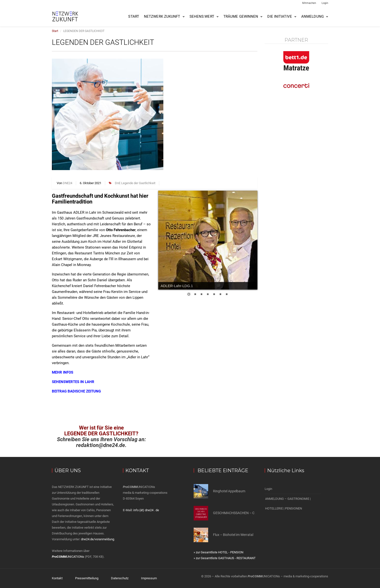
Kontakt (57, 578)
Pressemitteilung (87, 578)
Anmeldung (313, 16)
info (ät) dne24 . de (146, 510)
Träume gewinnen (241, 16)
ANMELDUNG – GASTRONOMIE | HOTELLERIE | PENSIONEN (288, 504)
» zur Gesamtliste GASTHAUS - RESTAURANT (225, 558)
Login (325, 3)
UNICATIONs (68, 557)
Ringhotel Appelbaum (229, 491)
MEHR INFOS (63, 372)
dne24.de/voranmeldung (98, 539)
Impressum (149, 578)
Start (134, 16)
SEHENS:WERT (202, 16)
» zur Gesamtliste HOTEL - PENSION (218, 552)
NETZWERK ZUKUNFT (162, 16)
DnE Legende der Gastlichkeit (135, 183)
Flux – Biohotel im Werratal (233, 535)
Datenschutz (120, 578)
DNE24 (67, 183)
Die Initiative (280, 16)
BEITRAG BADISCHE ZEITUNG (76, 391)
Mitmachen (309, 3)
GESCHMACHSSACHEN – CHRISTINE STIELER (248, 513)
